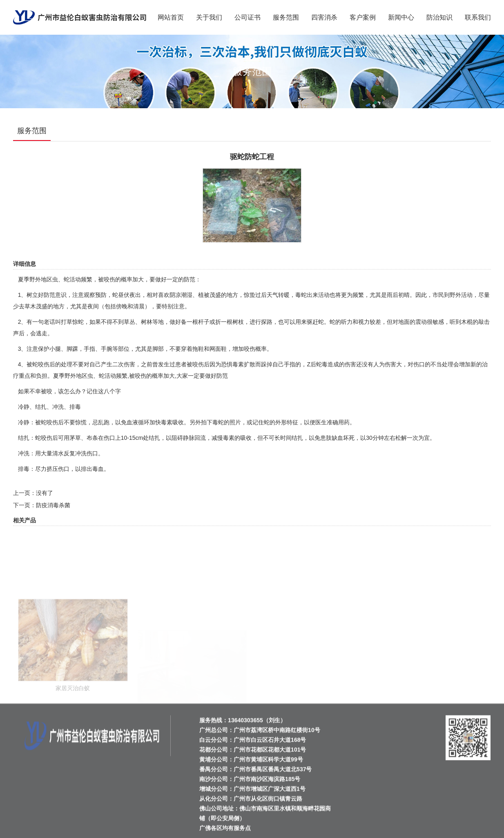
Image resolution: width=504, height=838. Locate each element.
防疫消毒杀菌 (53, 505)
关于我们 (209, 17)
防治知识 (439, 17)
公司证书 (248, 17)
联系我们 (478, 17)
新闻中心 (401, 17)
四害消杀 (324, 17)
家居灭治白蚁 (73, 711)
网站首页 (171, 17)
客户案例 (363, 17)
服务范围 (286, 17)
